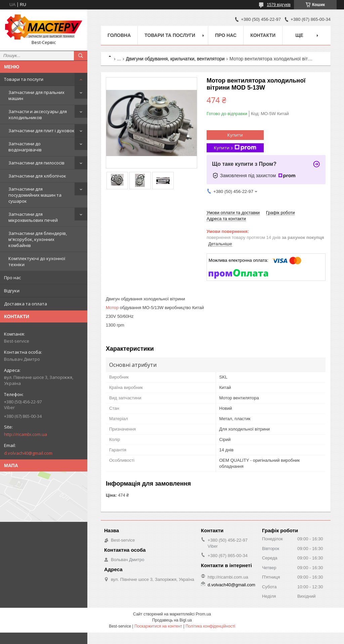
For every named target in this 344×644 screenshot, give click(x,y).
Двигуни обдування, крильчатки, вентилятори (175, 59)
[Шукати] (81, 56)
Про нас (12, 278)
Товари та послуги (24, 79)
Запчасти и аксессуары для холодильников (38, 114)
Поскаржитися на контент (158, 626)
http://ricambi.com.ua (26, 434)
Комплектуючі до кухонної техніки (37, 261)
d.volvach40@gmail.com (28, 453)
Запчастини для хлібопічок (37, 176)
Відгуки (12, 291)
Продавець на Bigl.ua (172, 620)
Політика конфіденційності (210, 626)
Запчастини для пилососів (36, 163)
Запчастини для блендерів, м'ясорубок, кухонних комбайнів (38, 239)
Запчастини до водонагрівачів (25, 147)
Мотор (112, 308)
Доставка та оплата (26, 304)
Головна (119, 35)
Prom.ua (203, 614)
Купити (235, 135)
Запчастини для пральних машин (36, 95)
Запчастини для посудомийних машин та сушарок (35, 195)
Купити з (235, 148)
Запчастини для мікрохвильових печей (33, 217)
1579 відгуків (279, 5)
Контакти (263, 35)
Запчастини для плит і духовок (41, 131)
